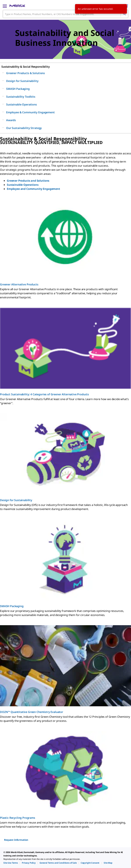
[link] (11, 863)
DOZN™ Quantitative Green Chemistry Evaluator (32, 712)
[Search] (124, 14)
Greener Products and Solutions (28, 181)
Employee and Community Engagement (33, 189)
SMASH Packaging (12, 606)
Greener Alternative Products (19, 284)
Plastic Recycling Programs (18, 818)
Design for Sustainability (16, 500)
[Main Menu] (5, 6)
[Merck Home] (17, 6)
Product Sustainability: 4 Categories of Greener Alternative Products (44, 394)
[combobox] (65, 14)
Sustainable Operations (23, 185)
